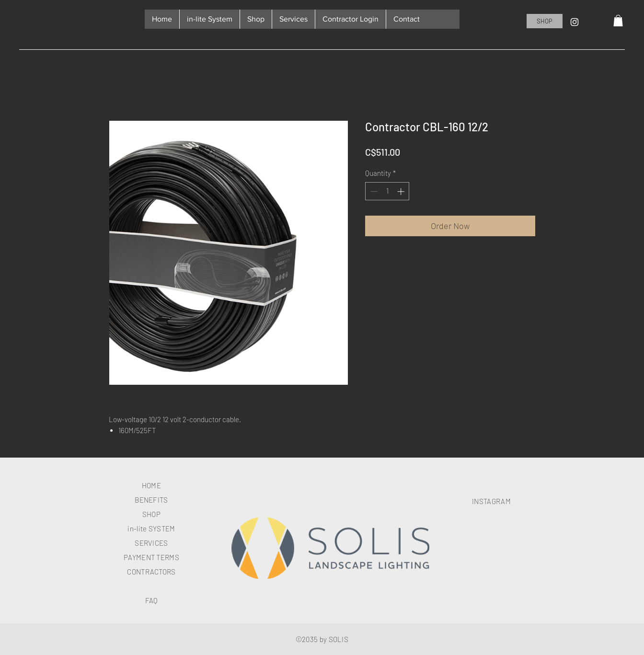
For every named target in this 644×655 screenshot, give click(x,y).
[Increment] (402, 191)
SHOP (151, 514)
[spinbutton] (387, 191)
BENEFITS (151, 500)
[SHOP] (545, 21)
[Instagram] (575, 22)
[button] (618, 21)
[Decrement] (373, 191)
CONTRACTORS (151, 572)
